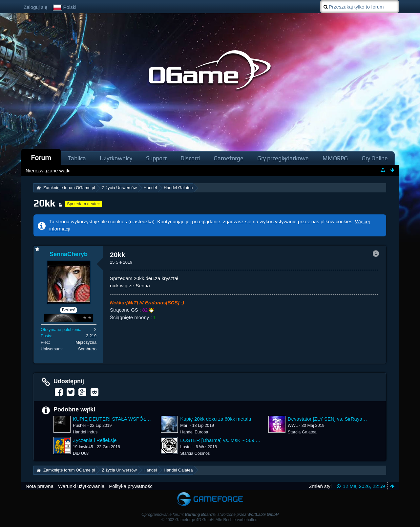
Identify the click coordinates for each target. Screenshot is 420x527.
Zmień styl (320, 486)
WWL (293, 425)
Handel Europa (194, 432)
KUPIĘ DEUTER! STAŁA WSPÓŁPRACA (113, 419)
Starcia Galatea (302, 432)
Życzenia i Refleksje (95, 440)
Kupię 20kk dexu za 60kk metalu (216, 419)
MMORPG (335, 158)
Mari (184, 425)
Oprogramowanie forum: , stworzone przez (210, 515)
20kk (44, 203)
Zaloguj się (36, 7)
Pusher (79, 425)
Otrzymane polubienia (61, 329)
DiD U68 (81, 453)
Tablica (77, 158)
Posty (46, 336)
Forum (41, 157)
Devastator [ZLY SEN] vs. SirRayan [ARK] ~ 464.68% (328, 419)
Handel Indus (85, 432)
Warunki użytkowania (81, 486)
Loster (186, 447)
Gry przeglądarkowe (283, 158)
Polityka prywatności (131, 486)
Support (156, 158)
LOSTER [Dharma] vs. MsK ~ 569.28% (221, 440)
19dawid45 (83, 447)
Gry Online (375, 158)
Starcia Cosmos (195, 453)
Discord (190, 158)
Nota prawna (40, 486)
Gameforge (229, 158)
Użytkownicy (116, 158)
